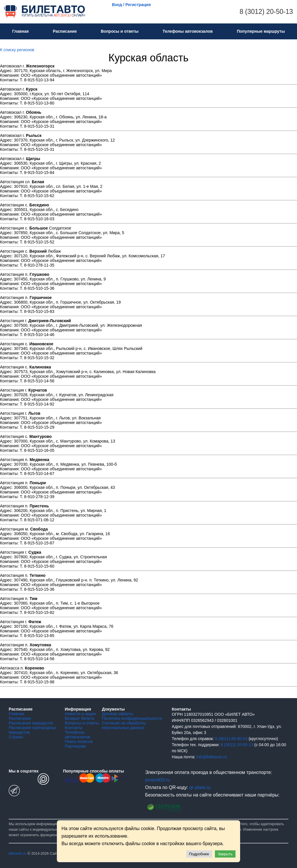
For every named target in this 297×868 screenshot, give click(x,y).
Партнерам (75, 746)
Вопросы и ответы (119, 31)
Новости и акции (80, 714)
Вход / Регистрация (131, 5)
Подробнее (199, 854)
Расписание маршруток (31, 723)
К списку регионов (17, 50)
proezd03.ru (157, 780)
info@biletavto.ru (212, 757)
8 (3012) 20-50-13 (266, 12)
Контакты (73, 728)
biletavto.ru (18, 854)
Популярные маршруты (261, 31)
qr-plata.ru (200, 787)
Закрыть (225, 854)
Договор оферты (117, 714)
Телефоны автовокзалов (188, 31)
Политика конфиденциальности (132, 718)
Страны (16, 737)
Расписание (65, 31)
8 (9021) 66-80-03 (231, 739)
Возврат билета (79, 718)
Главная (20, 31)
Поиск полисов (79, 742)
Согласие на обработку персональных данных (124, 725)
